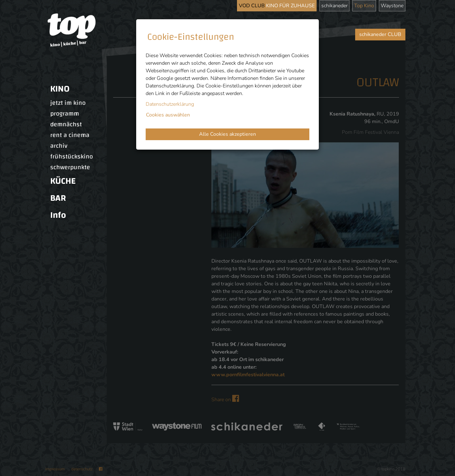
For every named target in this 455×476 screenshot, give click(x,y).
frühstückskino (72, 157)
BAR (58, 198)
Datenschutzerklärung (170, 104)
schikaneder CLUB (380, 34)
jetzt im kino (68, 103)
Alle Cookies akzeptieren (227, 134)
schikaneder (334, 6)
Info (58, 215)
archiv (59, 146)
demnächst (66, 124)
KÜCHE (63, 181)
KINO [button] (60, 89)
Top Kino (364, 6)
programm (65, 114)
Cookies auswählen (168, 115)
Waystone (392, 6)
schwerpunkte (70, 167)
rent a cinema (70, 135)
